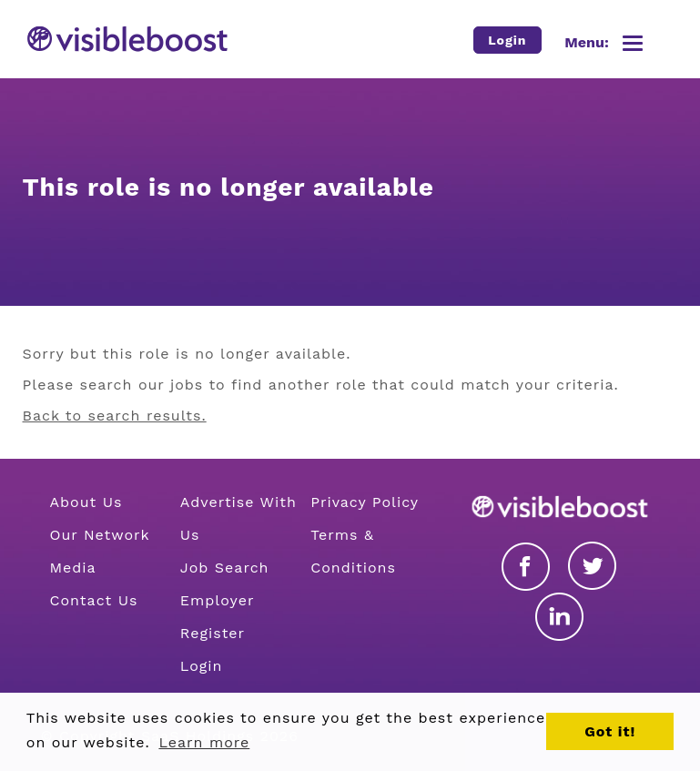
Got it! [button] (610, 731)
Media (73, 568)
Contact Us (94, 600)
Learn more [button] (204, 742)
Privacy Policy (365, 502)
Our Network (100, 535)
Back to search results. (115, 416)
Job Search (225, 568)
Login (202, 666)
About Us (86, 502)
